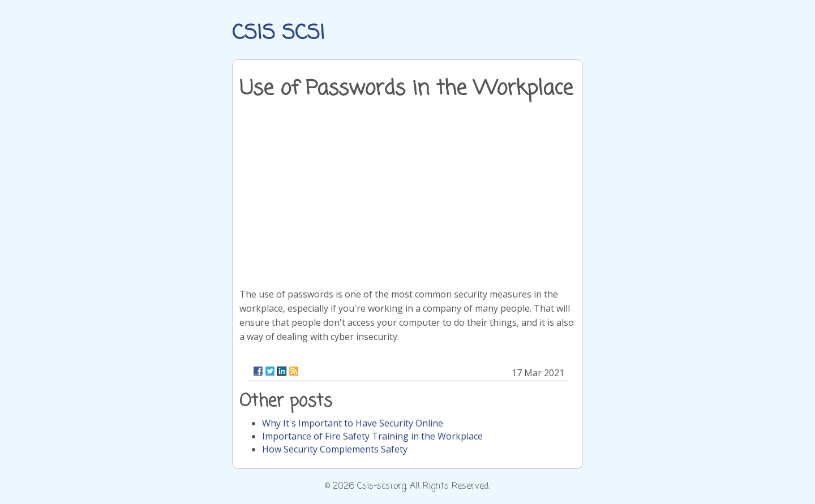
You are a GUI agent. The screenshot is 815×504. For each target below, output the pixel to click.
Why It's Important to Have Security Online (353, 423)
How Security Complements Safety (335, 449)
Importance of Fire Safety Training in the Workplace (372, 436)
